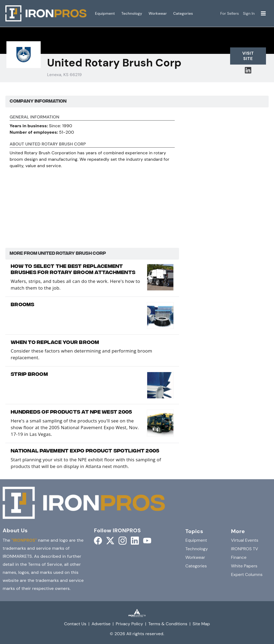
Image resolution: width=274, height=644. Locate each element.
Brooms (23, 305)
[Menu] (263, 13)
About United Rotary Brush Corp (48, 144)
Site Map (201, 624)
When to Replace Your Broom (55, 343)
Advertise (101, 624)
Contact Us (75, 624)
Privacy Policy (130, 624)
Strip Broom (29, 375)
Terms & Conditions (168, 624)
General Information (35, 117)
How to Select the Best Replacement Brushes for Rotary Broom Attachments (73, 270)
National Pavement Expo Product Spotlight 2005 (85, 451)
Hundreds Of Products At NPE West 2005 (71, 413)
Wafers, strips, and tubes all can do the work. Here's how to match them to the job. (75, 284)
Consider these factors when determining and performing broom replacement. (81, 354)
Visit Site (248, 56)
